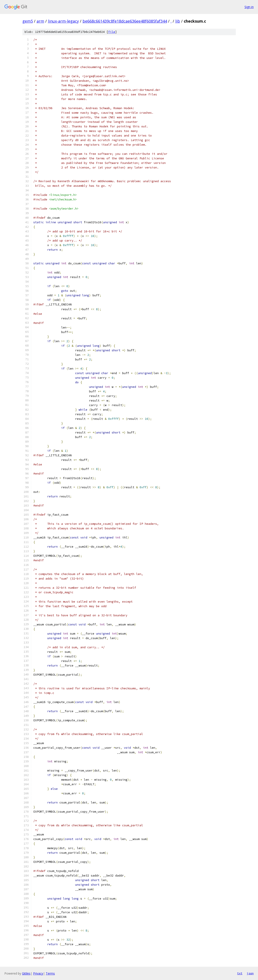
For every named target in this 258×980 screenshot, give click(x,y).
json (250, 973)
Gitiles (26, 973)
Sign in (249, 7)
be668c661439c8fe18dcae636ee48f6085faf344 (125, 21)
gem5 (28, 21)
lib (178, 21)
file (112, 32)
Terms (50, 973)
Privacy (38, 973)
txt (240, 973)
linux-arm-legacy (63, 21)
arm (40, 21)
